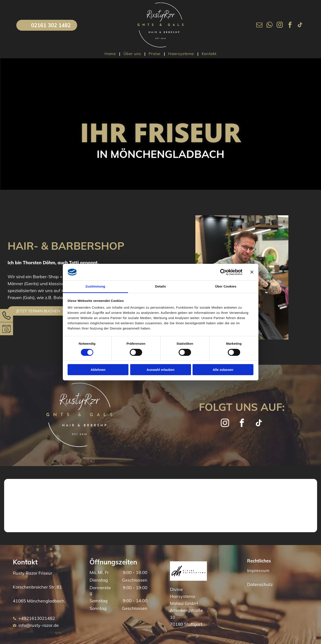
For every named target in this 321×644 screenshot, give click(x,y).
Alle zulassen (223, 370)
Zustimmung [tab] (95, 286)
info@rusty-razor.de (39, 625)
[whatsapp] (269, 25)
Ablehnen (98, 370)
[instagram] (280, 25)
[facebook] (290, 25)
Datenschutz (260, 584)
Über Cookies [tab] (226, 286)
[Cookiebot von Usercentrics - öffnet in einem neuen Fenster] (223, 272)
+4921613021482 (37, 618)
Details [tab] (161, 286)
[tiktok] (300, 25)
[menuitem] (111, 54)
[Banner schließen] (252, 272)
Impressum (258, 570)
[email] (259, 25)
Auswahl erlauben (160, 370)
